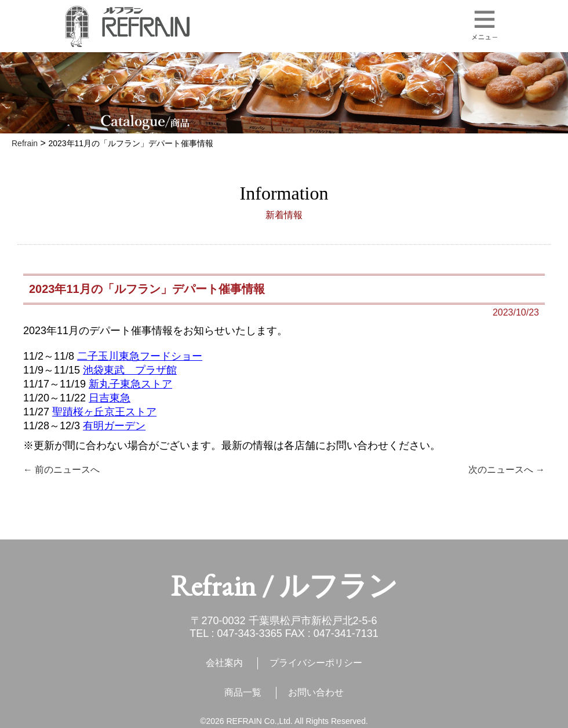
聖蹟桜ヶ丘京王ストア (104, 412)
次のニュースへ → (507, 470)
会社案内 (224, 663)
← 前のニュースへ (61, 470)
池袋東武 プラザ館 (130, 370)
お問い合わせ (316, 692)
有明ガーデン (114, 426)
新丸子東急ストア (130, 384)
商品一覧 (243, 692)
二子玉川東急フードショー (140, 356)
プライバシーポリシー (316, 663)
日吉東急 (110, 398)
